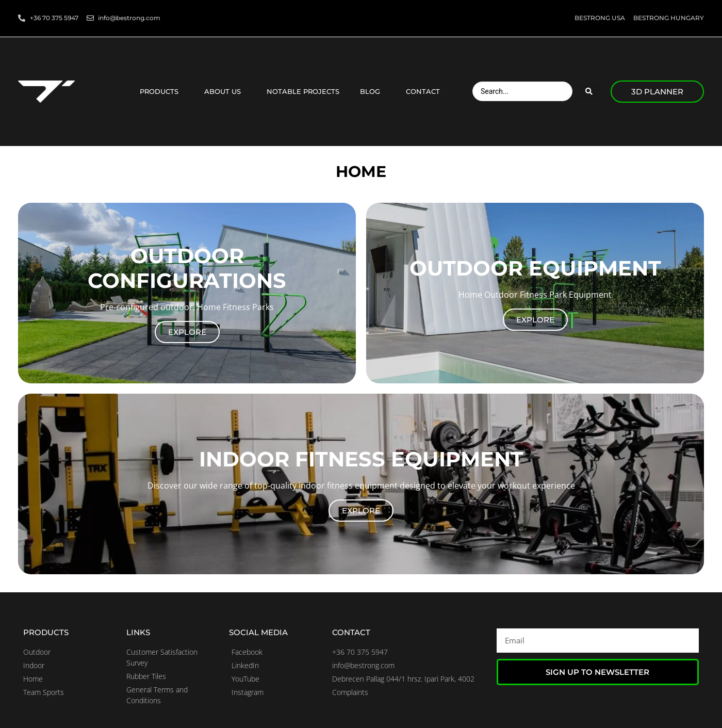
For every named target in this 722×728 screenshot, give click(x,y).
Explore (187, 332)
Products (162, 91)
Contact (425, 91)
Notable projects (303, 91)
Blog (373, 91)
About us (225, 91)
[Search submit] (589, 91)
